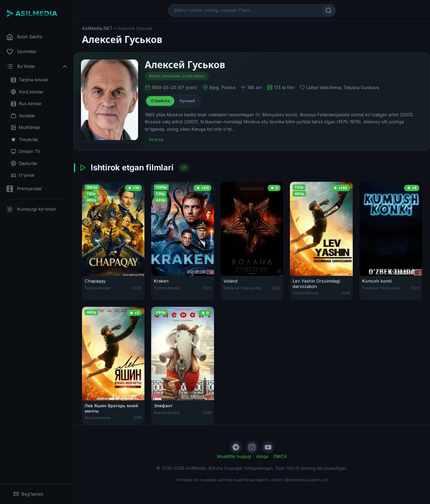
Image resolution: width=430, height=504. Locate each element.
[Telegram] (236, 447)
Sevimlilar (21, 52)
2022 (276, 288)
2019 (346, 293)
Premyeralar (24, 189)
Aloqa (262, 456)
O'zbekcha (160, 101)
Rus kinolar (26, 104)
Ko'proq (156, 139)
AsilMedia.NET (97, 28)
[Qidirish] (329, 10)
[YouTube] (268, 447)
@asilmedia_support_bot (307, 480)
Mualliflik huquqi (234, 456)
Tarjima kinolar (30, 80)
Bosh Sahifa (24, 37)
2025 (207, 288)
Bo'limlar (37, 67)
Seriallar (23, 116)
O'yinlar (23, 175)
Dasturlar (24, 163)
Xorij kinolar (27, 92)
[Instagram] (252, 447)
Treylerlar (25, 140)
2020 (415, 288)
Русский (187, 101)
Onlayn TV (26, 151)
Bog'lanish (28, 494)
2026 (137, 288)
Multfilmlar (26, 128)
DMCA (280, 456)
